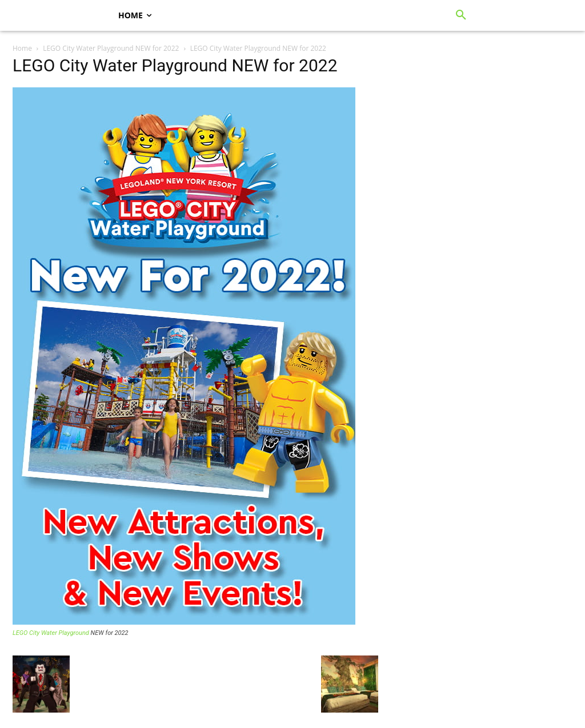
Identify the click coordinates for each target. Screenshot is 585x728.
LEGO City (26, 633)
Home (22, 48)
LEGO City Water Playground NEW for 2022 (111, 48)
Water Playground (65, 633)
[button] (461, 15)
